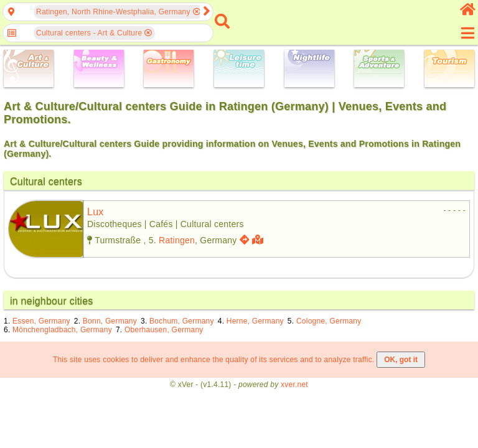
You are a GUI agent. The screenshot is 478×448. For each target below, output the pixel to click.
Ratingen (177, 240)
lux (96, 212)
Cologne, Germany (329, 321)
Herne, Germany (255, 321)
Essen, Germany (41, 321)
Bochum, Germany (182, 321)
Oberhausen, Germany (164, 330)
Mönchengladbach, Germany (62, 330)
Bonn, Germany (110, 321)
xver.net (294, 385)
